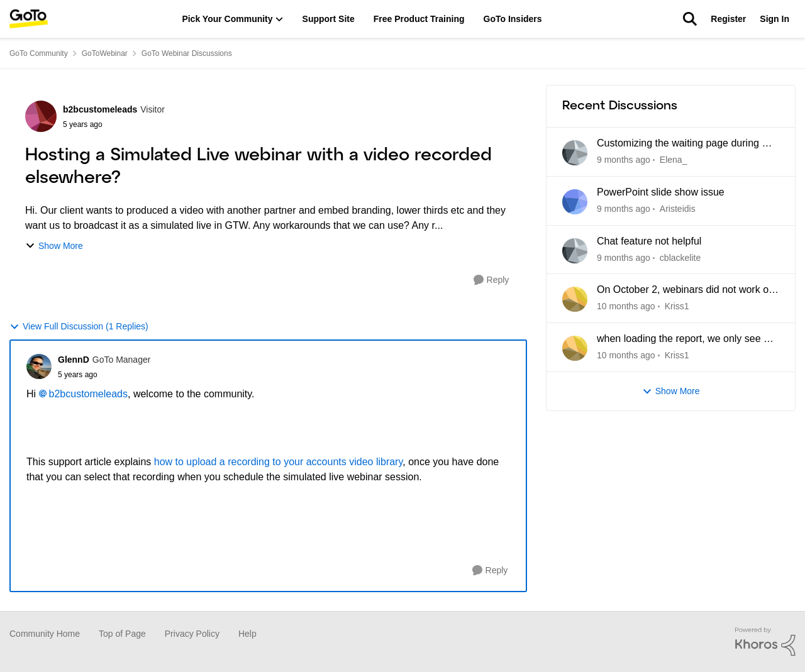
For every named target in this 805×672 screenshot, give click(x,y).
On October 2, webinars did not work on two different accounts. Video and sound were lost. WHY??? (686, 290)
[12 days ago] (624, 209)
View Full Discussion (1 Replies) (79, 327)
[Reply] (491, 280)
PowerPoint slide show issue (661, 192)
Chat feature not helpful (649, 241)
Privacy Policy (192, 634)
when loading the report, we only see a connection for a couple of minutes (683, 339)
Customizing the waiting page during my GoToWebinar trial (686, 144)
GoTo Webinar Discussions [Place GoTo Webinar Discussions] (187, 53)
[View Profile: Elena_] (575, 153)
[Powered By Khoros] (765, 642)
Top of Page (122, 634)
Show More (54, 246)
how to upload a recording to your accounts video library (278, 462)
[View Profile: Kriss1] (575, 299)
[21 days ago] (624, 257)
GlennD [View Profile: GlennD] (74, 360)
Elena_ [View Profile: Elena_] (674, 160)
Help (247, 634)
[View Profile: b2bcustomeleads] (41, 116)
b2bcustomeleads (88, 394)
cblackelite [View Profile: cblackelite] (680, 257)
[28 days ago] (626, 306)
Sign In (774, 19)
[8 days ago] (624, 160)
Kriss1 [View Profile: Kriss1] (677, 306)
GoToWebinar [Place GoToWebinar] (105, 53)
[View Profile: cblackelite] (575, 251)
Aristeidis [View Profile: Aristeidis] (678, 209)
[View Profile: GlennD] (39, 366)
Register (728, 19)
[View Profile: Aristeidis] (575, 202)
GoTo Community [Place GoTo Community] (39, 53)
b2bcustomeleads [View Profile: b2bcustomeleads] (100, 109)
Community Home (45, 634)
